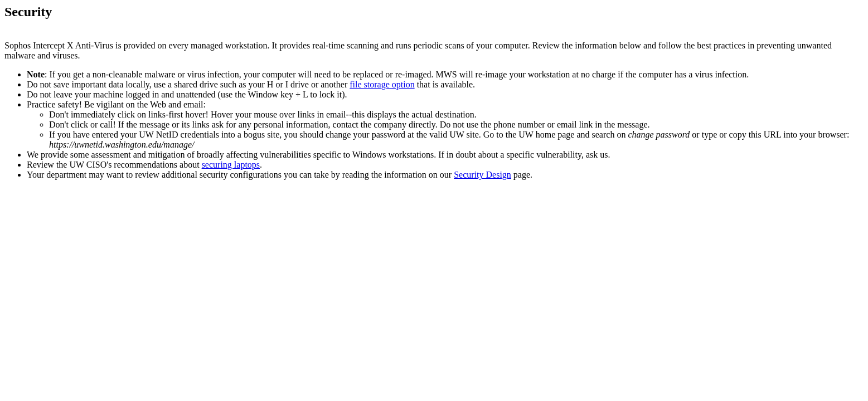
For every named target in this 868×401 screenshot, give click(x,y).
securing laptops (231, 165)
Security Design (483, 175)
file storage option (382, 84)
